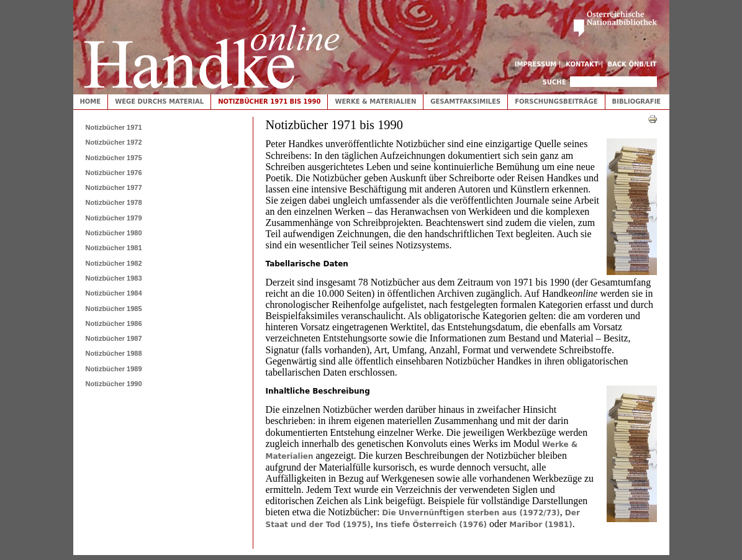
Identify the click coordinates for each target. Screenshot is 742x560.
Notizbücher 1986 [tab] (114, 323)
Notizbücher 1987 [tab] (114, 338)
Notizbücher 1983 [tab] (114, 278)
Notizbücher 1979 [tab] (114, 218)
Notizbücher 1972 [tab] (114, 142)
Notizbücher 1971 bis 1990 (269, 102)
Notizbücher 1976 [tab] (114, 173)
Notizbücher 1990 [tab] (114, 384)
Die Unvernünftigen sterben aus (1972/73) (471, 513)
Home (91, 102)
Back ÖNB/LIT (632, 64)
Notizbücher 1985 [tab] (114, 309)
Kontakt (582, 64)
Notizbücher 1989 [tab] (114, 369)
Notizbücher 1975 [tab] (114, 158)
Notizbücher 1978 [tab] (114, 202)
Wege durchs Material (159, 102)
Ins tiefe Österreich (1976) (431, 525)
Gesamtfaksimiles (465, 102)
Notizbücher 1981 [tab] (114, 248)
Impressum (536, 64)
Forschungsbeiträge (556, 102)
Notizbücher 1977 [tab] (114, 187)
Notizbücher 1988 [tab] (114, 353)
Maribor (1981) (541, 525)
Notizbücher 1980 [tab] (114, 233)
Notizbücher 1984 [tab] (114, 293)
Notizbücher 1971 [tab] (114, 127)
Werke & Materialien (375, 102)
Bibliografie (637, 102)
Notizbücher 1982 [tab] (114, 263)
